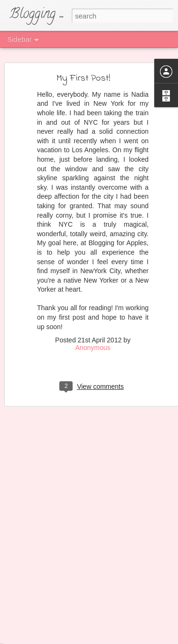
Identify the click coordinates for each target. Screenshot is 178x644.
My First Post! (84, 66)
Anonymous (93, 336)
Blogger (148, 633)
